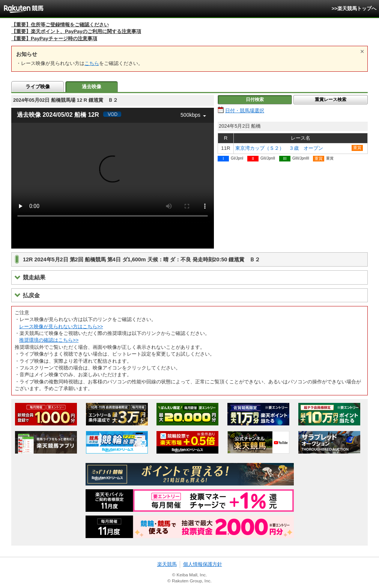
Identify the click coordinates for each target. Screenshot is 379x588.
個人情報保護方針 (203, 564)
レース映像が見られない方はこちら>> (61, 326)
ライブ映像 (38, 87)
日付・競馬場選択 (245, 111)
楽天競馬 (167, 564)
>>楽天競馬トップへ (354, 8)
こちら (92, 63)
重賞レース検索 (331, 100)
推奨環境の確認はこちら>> (49, 340)
